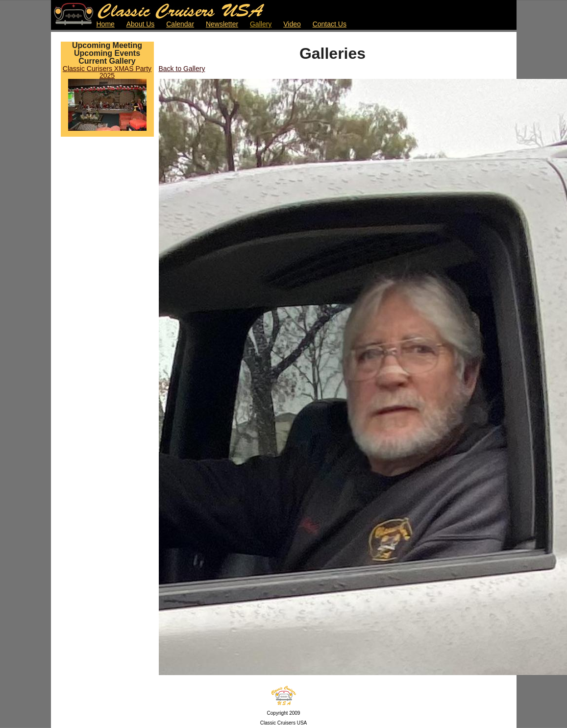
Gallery (261, 24)
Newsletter (222, 24)
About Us (141, 24)
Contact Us (330, 24)
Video (292, 24)
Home (106, 24)
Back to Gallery (182, 69)
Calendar (180, 24)
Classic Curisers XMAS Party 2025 (107, 72)
